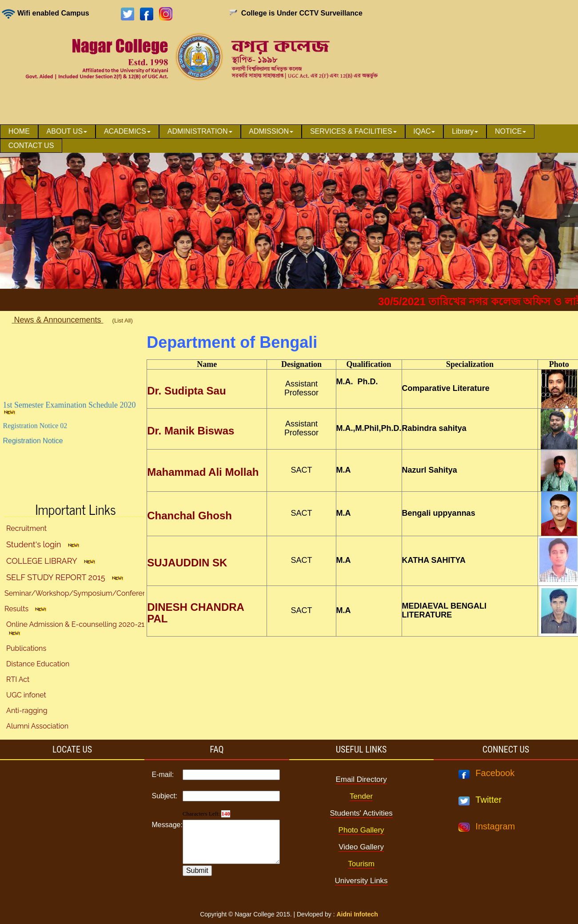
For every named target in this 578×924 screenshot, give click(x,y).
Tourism (361, 864)
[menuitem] (19, 131)
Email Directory (361, 779)
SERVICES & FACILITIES (353, 131)
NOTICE (510, 131)
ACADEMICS (127, 131)
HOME (19, 131)
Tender (361, 796)
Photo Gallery (361, 830)
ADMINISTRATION (200, 131)
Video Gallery (361, 847)
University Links (361, 881)
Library (465, 131)
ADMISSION (271, 131)
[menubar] (289, 139)
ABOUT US (67, 131)
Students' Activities (361, 813)
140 (226, 814)
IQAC (424, 131)
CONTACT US (31, 145)
